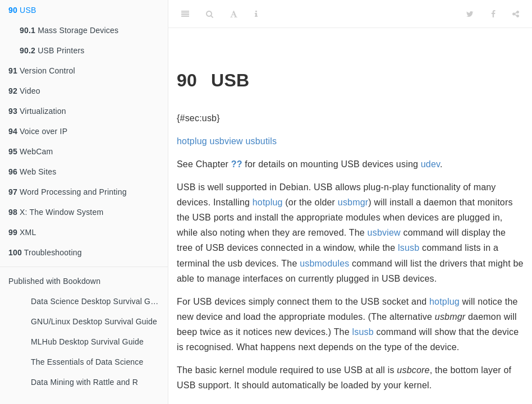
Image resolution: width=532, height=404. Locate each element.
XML (22, 232)
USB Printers (52, 50)
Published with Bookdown (54, 281)
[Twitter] (470, 14)
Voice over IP (38, 131)
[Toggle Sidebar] (185, 14)
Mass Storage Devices (69, 30)
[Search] (210, 14)
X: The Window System (56, 212)
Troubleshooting (45, 252)
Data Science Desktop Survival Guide (98, 301)
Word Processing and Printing (68, 192)
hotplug (192, 141)
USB (22, 10)
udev (430, 164)
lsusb (409, 248)
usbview (226, 141)
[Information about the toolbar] (256, 14)
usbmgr (353, 202)
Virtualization (37, 111)
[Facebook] (493, 14)
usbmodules (324, 263)
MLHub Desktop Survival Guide (87, 342)
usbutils (261, 141)
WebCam (31, 151)
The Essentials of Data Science (87, 362)
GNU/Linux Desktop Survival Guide (94, 322)
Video (24, 91)
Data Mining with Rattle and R (84, 382)
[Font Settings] (234, 14)
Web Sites (32, 172)
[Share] (516, 14)
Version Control (42, 71)
